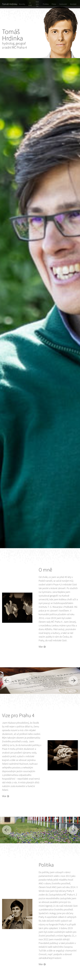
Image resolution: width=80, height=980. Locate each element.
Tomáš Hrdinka (10, 4)
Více (42, 647)
